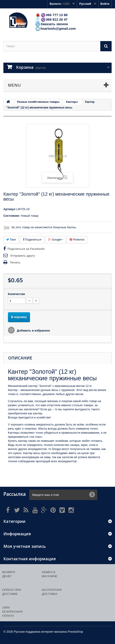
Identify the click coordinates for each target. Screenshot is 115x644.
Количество (16, 294)
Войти (105, 4)
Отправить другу (22, 256)
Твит (11, 240)
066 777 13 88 (51, 15)
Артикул (9, 209)
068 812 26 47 (51, 19)
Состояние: (12, 216)
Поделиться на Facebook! (26, 249)
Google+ (55, 240)
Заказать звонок (51, 24)
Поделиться (32, 240)
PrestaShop (75, 632)
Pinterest (77, 240)
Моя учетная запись (25, 546)
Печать (15, 262)
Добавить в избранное (33, 331)
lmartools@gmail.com (55, 28)
